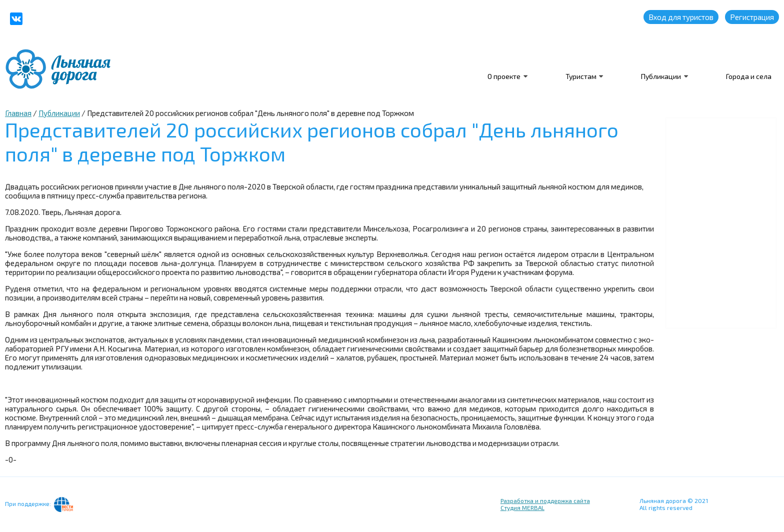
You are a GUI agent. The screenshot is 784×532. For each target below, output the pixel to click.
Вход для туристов (681, 17)
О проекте (503, 76)
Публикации (661, 76)
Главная (18, 113)
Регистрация (752, 17)
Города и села (749, 76)
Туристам (580, 76)
